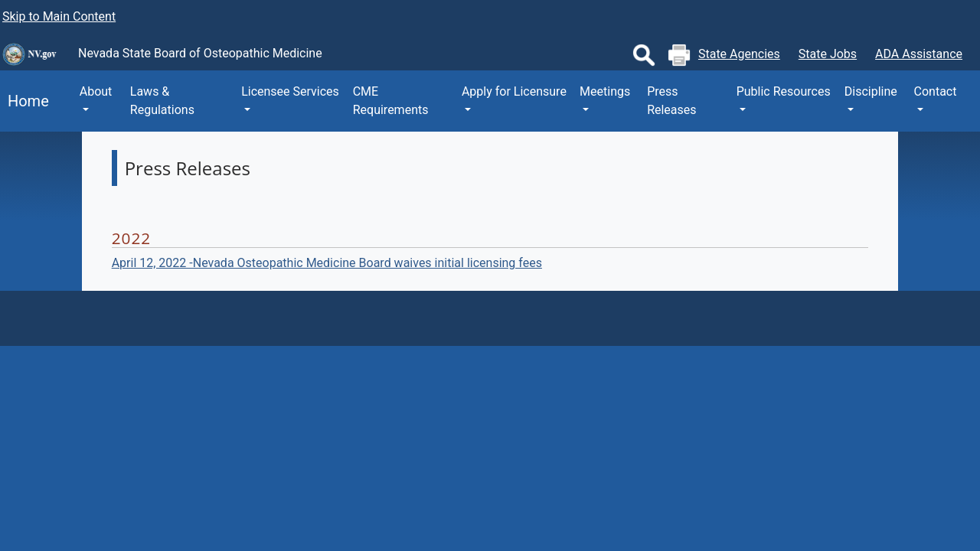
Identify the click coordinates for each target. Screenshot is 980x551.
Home (24, 101)
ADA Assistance (919, 54)
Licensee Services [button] (290, 91)
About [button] (96, 91)
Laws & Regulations (162, 101)
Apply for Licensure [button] (514, 91)
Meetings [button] (605, 91)
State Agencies (739, 54)
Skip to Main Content (59, 16)
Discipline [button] (871, 91)
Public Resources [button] (784, 91)
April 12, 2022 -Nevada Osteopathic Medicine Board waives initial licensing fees (327, 263)
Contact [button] (936, 91)
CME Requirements (391, 101)
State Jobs (828, 54)
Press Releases (671, 101)
